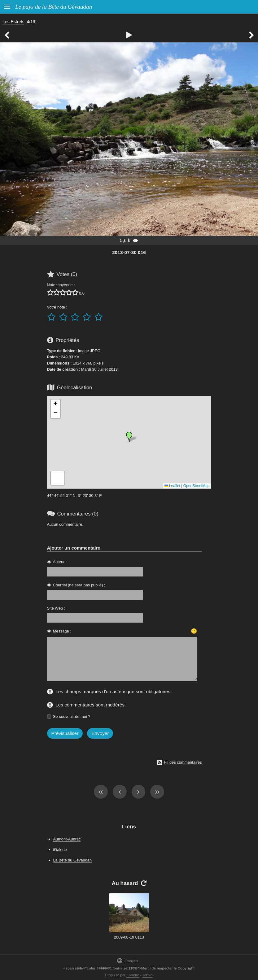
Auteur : (60, 562)
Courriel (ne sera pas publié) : (79, 585)
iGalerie (60, 850)
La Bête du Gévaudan (73, 860)
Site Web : (56, 608)
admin (148, 975)
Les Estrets (13, 22)
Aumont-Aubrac (67, 839)
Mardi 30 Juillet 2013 (99, 369)
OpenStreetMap (197, 486)
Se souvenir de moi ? (72, 717)
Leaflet (172, 486)
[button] (129, 437)
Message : (62, 631)
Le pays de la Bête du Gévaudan (54, 7)
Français (127, 961)
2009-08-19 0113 (129, 937)
